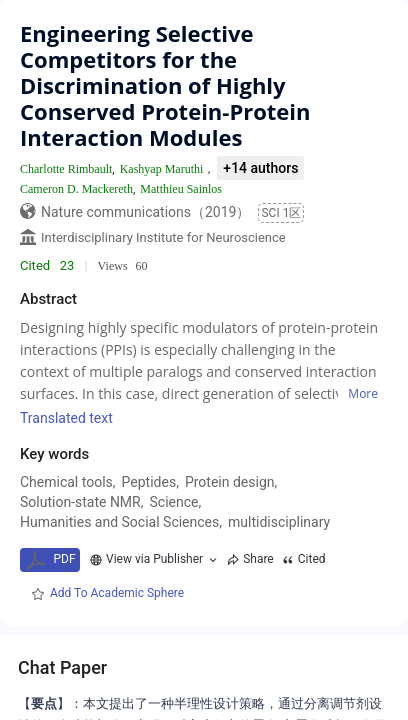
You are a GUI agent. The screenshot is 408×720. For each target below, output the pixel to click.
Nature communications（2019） (145, 212)
